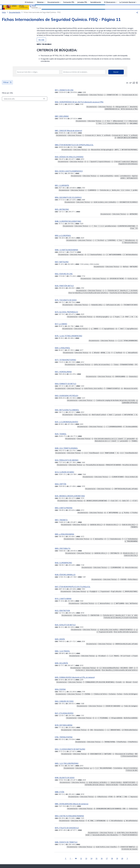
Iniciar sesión (131, 4)
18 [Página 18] (106, 840)
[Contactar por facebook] (87, 852)
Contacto (68, 857)
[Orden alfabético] (134, 88)
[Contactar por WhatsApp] (60, 852)
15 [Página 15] (91, 840)
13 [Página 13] (80, 840)
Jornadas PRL (82, 12)
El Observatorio (110, 12)
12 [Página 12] (75, 840)
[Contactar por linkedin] (80, 852)
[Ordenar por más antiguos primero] (130, 88)
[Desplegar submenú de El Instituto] (34, 12)
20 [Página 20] (117, 840)
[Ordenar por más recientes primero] (127, 88)
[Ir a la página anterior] (60, 840)
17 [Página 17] (101, 840)
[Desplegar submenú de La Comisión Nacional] (136, 12)
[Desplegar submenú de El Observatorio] (116, 12)
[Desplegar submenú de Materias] (45, 12)
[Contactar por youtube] (73, 852)
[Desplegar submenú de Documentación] (60, 12)
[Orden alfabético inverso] (137, 88)
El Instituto (29, 12)
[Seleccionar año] (19, 104)
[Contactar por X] (67, 852)
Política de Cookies (105, 857)
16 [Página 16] (96, 840)
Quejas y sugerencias (57, 857)
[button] (137, 17)
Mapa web (76, 857)
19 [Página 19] (111, 840)
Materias (40, 12)
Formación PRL (69, 12)
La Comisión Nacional (127, 12)
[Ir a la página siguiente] (122, 840)
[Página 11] (70, 840)
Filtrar (8, 87)
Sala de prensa (33, 857)
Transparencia (44, 857)
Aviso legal (84, 857)
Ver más (41, 45)
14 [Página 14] (86, 840)
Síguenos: (54, 852)
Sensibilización (96, 12)
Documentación (53, 12)
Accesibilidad (93, 857)
